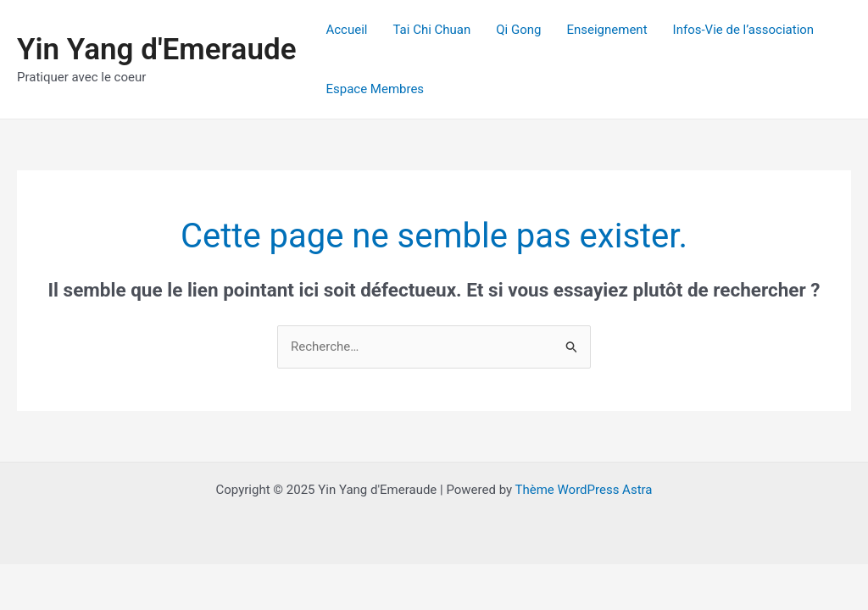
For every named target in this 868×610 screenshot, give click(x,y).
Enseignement (606, 30)
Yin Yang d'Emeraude (156, 50)
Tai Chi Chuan (431, 30)
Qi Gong (518, 30)
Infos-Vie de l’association (744, 30)
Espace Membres (375, 89)
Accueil (346, 30)
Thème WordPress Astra (584, 490)
